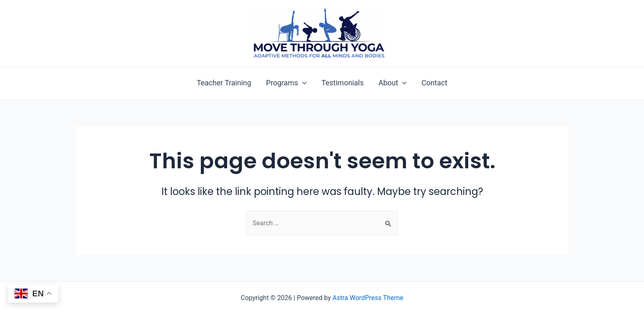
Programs (286, 83)
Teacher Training (224, 83)
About (392, 83)
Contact (434, 83)
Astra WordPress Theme (368, 298)
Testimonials (343, 83)
